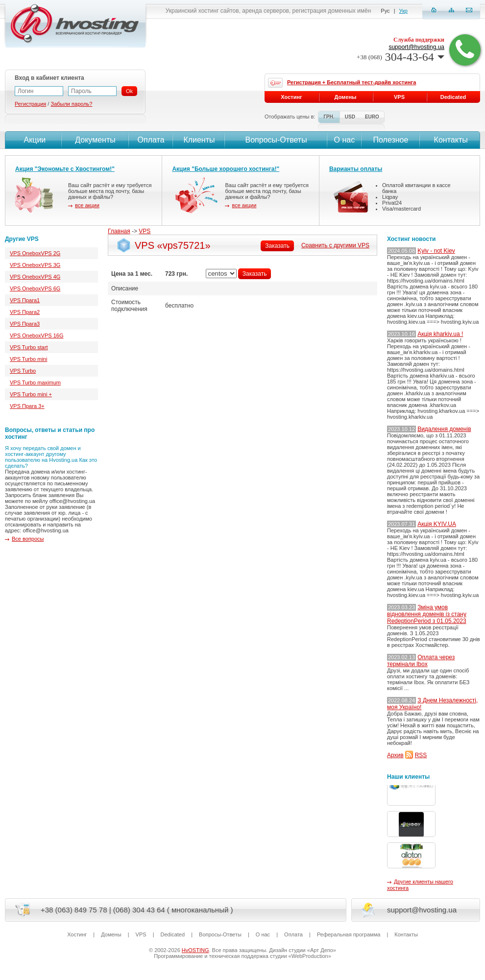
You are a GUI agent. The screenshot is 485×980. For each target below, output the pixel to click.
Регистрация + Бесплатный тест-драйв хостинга (352, 82)
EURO (372, 117)
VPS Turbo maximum (35, 382)
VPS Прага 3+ (27, 406)
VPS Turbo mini (28, 359)
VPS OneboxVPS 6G (35, 288)
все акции (87, 205)
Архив (395, 755)
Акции (34, 140)
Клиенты (199, 140)
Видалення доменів (444, 429)
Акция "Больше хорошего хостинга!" (226, 169)
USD (350, 117)
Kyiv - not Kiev (436, 251)
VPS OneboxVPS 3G (35, 265)
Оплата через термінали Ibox (421, 661)
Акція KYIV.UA (437, 524)
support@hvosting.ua (416, 47)
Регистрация (30, 104)
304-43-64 (400, 57)
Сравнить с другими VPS (335, 245)
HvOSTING (195, 950)
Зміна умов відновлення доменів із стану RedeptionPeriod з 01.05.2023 (427, 614)
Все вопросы (28, 539)
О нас (345, 140)
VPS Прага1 (25, 300)
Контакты (450, 140)
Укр (403, 11)
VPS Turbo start (29, 347)
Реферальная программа (349, 934)
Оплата (151, 140)
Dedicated (453, 97)
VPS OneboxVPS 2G (35, 253)
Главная (119, 231)
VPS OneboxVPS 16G (36, 335)
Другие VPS (22, 239)
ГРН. (329, 117)
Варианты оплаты (356, 169)
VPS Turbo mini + (31, 394)
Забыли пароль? (71, 104)
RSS (421, 755)
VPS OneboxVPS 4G (35, 277)
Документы (95, 140)
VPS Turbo (23, 371)
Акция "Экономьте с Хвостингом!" (65, 169)
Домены (346, 97)
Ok (129, 91)
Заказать (277, 246)
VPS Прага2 (25, 312)
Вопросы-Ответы (276, 140)
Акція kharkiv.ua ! (440, 334)
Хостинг (291, 97)
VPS (145, 231)
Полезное (391, 140)
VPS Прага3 (25, 324)
